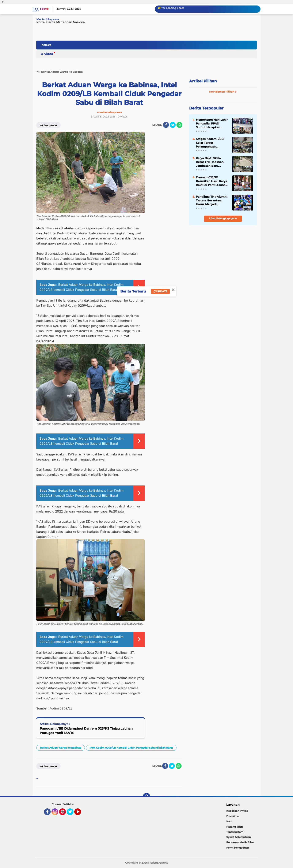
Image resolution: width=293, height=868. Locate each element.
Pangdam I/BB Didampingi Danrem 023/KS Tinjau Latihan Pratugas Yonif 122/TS (86, 731)
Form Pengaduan (238, 848)
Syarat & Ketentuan (239, 837)
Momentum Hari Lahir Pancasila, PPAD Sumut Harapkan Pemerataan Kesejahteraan (212, 124)
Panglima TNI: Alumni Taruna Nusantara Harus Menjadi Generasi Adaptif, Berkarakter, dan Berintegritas (212, 201)
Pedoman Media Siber (240, 842)
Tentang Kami (235, 832)
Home (44, 9)
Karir (229, 821)
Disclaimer (233, 816)
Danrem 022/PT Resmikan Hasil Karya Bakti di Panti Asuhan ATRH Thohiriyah (212, 181)
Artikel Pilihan (203, 81)
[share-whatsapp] (179, 125)
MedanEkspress (48, 19)
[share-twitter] (173, 125)
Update (160, 291)
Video (49, 54)
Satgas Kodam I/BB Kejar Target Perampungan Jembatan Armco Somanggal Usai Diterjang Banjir (210, 143)
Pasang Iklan (235, 827)
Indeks (46, 45)
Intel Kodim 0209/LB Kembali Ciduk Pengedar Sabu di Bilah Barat (131, 748)
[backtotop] (146, 797)
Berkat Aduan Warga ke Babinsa (61, 748)
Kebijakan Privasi (237, 811)
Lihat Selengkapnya (223, 218)
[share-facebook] (166, 125)
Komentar (48, 125)
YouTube (81, 814)
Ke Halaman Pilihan (223, 92)
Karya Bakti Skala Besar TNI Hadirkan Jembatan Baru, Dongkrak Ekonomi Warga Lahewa (210, 162)
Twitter (72, 814)
